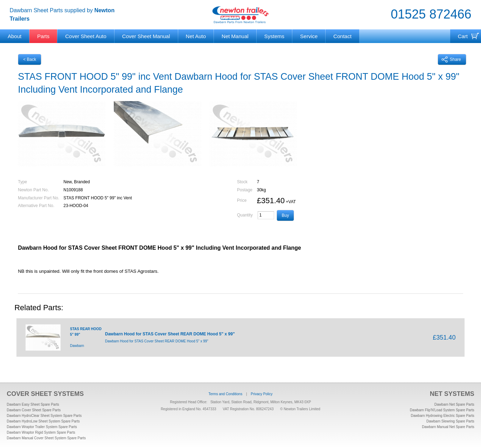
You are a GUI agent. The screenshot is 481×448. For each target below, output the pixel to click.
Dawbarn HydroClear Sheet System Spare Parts (44, 416)
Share (451, 59)
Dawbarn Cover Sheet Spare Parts (34, 410)
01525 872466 (431, 14)
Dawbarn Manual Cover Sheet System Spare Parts (46, 438)
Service (309, 36)
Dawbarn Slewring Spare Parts (450, 421)
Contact (342, 36)
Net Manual (235, 36)
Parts (43, 36)
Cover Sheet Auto (86, 36)
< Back (30, 59)
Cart (463, 36)
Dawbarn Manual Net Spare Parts (448, 427)
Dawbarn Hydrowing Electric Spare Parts (443, 416)
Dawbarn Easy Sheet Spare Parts (33, 404)
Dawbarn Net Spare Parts (454, 404)
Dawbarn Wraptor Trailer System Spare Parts (42, 427)
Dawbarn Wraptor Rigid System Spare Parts (41, 432)
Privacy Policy (262, 394)
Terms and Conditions (225, 394)
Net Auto (196, 36)
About (15, 36)
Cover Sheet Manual (146, 36)
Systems (274, 36)
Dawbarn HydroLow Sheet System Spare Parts (43, 421)
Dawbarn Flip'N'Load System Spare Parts (442, 410)
